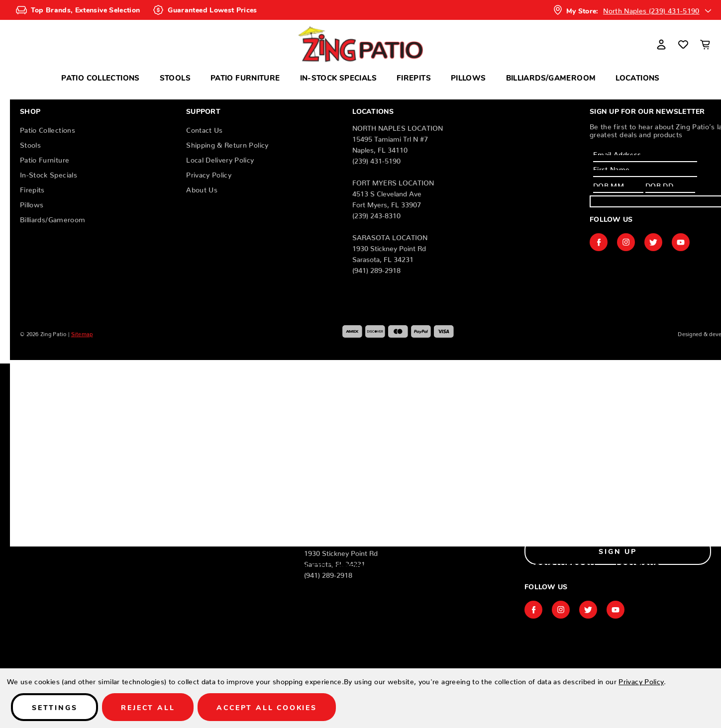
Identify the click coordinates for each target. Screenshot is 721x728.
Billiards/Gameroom (551, 77)
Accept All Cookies (266, 707)
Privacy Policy (209, 173)
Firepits (414, 77)
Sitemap (82, 333)
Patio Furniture (245, 77)
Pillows (468, 77)
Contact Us (205, 128)
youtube (681, 242)
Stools (175, 77)
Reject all (148, 707)
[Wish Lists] (683, 44)
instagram (626, 242)
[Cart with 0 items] (705, 44)
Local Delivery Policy (220, 158)
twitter (653, 242)
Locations (637, 77)
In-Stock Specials (338, 77)
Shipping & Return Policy (227, 143)
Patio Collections (100, 77)
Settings (54, 707)
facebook (599, 242)
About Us (202, 188)
